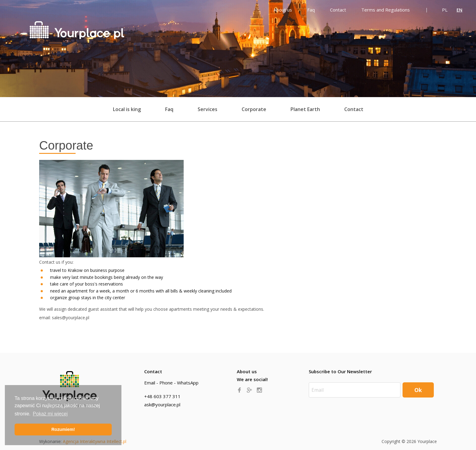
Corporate (254, 109)
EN (459, 10)
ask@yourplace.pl (162, 404)
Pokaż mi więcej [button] (50, 414)
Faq (169, 109)
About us (247, 371)
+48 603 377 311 (162, 396)
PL (445, 10)
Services (207, 109)
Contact (354, 109)
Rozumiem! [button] (63, 429)
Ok (418, 390)
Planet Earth (305, 109)
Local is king (127, 109)
